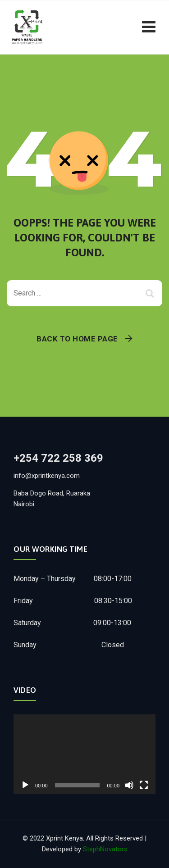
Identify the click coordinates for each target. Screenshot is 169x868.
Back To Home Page (77, 339)
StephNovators (105, 849)
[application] (84, 754)
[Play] (25, 785)
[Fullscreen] (144, 785)
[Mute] (129, 785)
